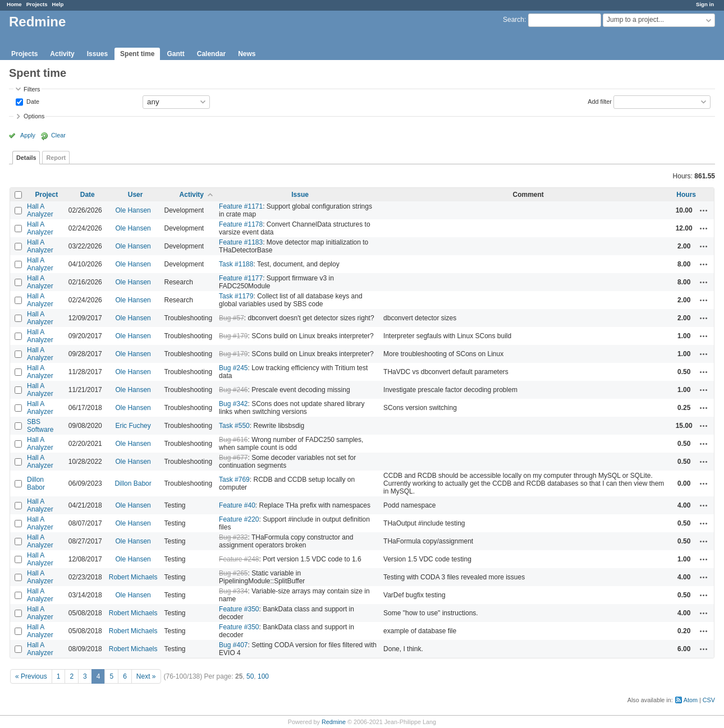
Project (47, 195)
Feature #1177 (241, 278)
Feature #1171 (241, 206)
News (247, 54)
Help (58, 4)
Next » (146, 676)
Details (26, 158)
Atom (691, 700)
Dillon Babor (36, 483)
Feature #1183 (241, 242)
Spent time (137, 54)
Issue (300, 195)
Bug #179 (233, 336)
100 (263, 676)
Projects (37, 4)
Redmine (334, 722)
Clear (58, 135)
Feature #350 (239, 609)
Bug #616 (233, 440)
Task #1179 (236, 296)
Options (34, 116)
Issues (97, 54)
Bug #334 (233, 591)
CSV (709, 700)
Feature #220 (239, 519)
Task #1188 (236, 264)
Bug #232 (233, 537)
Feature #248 (239, 559)
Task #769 (234, 480)
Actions (704, 210)
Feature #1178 (241, 224)
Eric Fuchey (133, 426)
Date (32, 101)
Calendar (211, 54)
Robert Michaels (133, 577)
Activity (62, 54)
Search (514, 20)
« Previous (31, 676)
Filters (32, 89)
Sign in (705, 4)
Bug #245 (233, 368)
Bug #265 (233, 573)
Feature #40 (237, 505)
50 (250, 676)
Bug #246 (233, 390)
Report (56, 158)
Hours (686, 195)
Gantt (175, 54)
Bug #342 (233, 404)
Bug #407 (233, 645)
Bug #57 (232, 318)
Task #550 (234, 426)
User (136, 195)
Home (14, 4)
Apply (28, 135)
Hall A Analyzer (40, 210)
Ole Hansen (133, 210)
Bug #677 (233, 458)
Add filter (600, 101)
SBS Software (40, 426)
